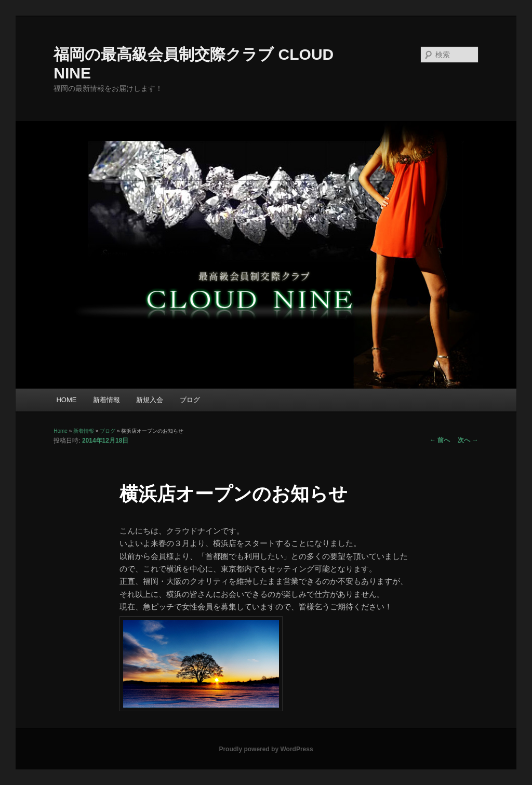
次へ (468, 440)
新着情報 (107, 400)
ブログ (190, 400)
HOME (66, 400)
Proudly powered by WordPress (266, 749)
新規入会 (150, 400)
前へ (440, 440)
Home (61, 431)
